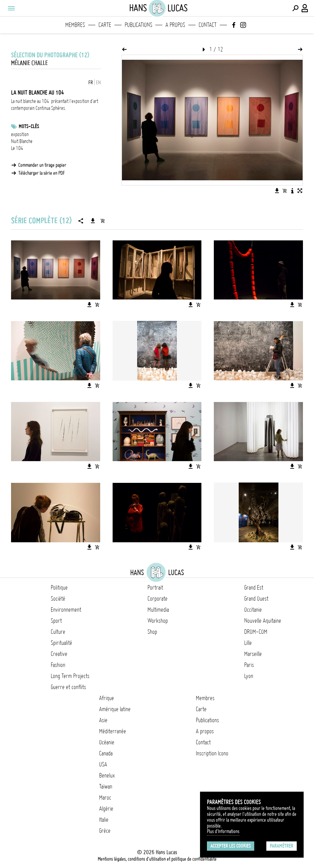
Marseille (253, 654)
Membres (75, 25)
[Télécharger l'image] (277, 191)
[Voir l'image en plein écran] (300, 191)
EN (98, 83)
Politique (59, 588)
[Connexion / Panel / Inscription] (305, 8)
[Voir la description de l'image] (292, 191)
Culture (58, 632)
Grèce (105, 831)
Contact (208, 25)
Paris (249, 665)
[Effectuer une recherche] (295, 8)
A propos (175, 25)
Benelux (107, 775)
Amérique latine (115, 709)
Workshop (158, 621)
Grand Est (254, 588)
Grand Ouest (256, 599)
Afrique (107, 698)
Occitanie (253, 610)
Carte (105, 25)
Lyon (249, 676)
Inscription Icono (212, 753)
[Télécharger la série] (93, 221)
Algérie (106, 809)
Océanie (107, 742)
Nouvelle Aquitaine (263, 621)
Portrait (155, 588)
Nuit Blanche (22, 141)
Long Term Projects (70, 676)
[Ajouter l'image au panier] (285, 191)
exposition (20, 134)
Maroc (105, 798)
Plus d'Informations (223, 831)
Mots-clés (29, 126)
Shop (152, 632)
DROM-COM (256, 632)
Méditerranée (113, 731)
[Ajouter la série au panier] (103, 221)
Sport (56, 621)
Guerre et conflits (68, 687)
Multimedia (158, 610)
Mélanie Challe (29, 63)
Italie (104, 820)
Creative (59, 654)
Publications (139, 25)
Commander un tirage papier (42, 165)
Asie (103, 720)
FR (91, 83)
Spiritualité (61, 643)
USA (103, 764)
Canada (106, 753)
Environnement (66, 610)
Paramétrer (282, 846)
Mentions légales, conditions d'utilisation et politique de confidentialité (157, 859)
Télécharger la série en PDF (42, 173)
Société (58, 599)
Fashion (58, 665)
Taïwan (106, 786)
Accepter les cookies (231, 846)
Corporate (158, 599)
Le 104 (17, 148)
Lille (248, 643)
